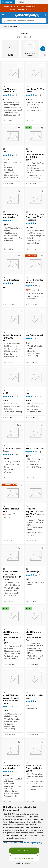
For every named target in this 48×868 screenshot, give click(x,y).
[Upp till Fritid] (10, 49)
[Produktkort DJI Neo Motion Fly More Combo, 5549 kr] (36, 73)
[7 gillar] (20, 65)
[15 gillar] (42, 65)
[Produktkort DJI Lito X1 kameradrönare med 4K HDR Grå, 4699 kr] (36, 136)
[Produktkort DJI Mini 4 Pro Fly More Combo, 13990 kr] (13, 433)
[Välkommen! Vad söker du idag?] (26, 21)
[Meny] (3, 15)
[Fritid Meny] (8, 27)
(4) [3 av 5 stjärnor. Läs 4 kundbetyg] (16, 707)
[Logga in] (39, 15)
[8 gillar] (20, 742)
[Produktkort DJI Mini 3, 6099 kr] (13, 377)
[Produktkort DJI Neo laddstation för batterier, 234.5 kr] (36, 264)
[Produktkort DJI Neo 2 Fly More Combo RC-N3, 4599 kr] (13, 73)
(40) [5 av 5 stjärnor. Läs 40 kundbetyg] (16, 454)
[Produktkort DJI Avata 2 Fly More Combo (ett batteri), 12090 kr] (36, 750)
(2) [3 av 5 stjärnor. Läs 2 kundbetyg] (16, 155)
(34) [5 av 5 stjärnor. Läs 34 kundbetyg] (39, 452)
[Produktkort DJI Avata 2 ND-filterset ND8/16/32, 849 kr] (13, 319)
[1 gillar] (20, 256)
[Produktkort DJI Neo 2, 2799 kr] (13, 136)
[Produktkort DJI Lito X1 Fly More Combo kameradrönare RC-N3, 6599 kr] (13, 616)
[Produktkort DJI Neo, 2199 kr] (36, 377)
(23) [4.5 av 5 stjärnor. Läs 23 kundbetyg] (39, 396)
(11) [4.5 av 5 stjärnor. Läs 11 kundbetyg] (39, 95)
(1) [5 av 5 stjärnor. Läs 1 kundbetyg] (16, 221)
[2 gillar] (43, 128)
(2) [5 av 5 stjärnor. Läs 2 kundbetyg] (16, 772)
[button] (30, 37)
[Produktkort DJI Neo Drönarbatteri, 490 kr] (36, 319)
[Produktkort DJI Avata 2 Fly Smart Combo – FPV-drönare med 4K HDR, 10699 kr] (13, 556)
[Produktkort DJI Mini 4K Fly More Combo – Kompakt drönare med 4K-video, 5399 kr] (13, 679)
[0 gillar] (43, 191)
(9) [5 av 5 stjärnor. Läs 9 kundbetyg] (16, 95)
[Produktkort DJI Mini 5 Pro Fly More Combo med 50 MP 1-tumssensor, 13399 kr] (36, 199)
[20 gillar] (42, 369)
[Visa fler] (43, 49)
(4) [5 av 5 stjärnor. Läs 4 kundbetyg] (39, 286)
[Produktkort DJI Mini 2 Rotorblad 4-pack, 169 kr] (36, 679)
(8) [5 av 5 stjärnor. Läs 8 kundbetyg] (39, 701)
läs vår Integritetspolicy (33, 843)
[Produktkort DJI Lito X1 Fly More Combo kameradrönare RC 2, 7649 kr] (36, 616)
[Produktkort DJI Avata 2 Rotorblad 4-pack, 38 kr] (13, 493)
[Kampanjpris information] (38, 290)
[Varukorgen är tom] (45, 15)
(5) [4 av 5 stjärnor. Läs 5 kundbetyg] (39, 339)
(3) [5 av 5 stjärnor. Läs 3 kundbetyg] (39, 223)
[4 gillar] (20, 369)
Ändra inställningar (24, 863)
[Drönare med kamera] (30, 49)
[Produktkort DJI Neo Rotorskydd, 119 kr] (36, 556)
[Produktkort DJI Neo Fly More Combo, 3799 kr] (36, 433)
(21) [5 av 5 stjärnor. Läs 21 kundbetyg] (16, 396)
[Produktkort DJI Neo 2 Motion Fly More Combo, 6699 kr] (13, 199)
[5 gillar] (20, 128)
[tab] (8, 2)
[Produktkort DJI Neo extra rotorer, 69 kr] (13, 264)
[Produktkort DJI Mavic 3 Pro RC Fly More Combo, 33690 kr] (13, 750)
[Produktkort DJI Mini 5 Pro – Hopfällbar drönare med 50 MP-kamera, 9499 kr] (36, 493)
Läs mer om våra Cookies (13, 843)
